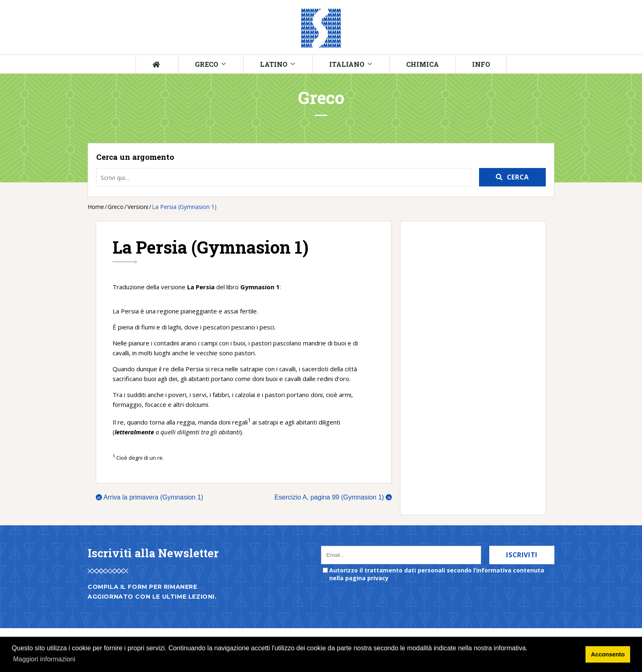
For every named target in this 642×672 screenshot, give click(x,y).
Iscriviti (522, 555)
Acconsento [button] (608, 654)
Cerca (518, 177)
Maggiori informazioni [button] (44, 659)
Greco (207, 64)
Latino (274, 64)
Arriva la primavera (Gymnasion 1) (149, 497)
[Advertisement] (469, 368)
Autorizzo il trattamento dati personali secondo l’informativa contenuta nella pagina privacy (437, 574)
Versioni (138, 207)
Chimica (423, 64)
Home (96, 207)
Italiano (347, 64)
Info (481, 64)
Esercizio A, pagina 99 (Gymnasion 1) (333, 497)
